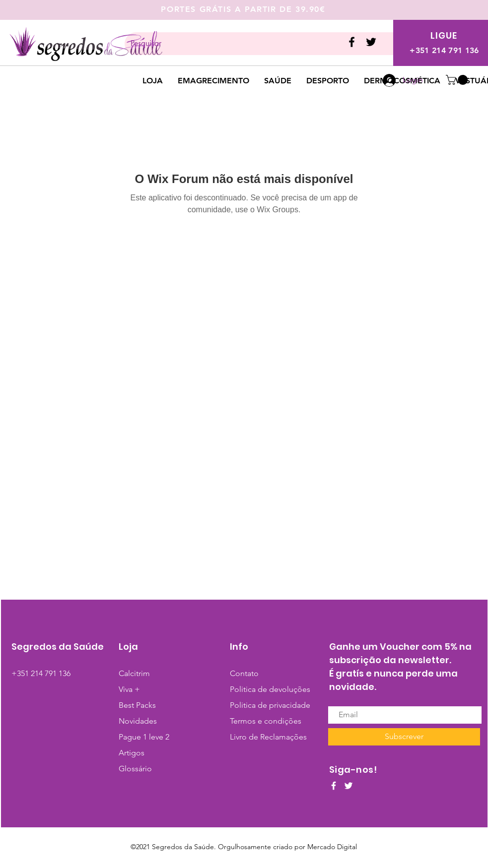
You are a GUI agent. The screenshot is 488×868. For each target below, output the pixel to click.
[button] (458, 80)
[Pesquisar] (261, 44)
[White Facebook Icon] (334, 786)
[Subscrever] (404, 737)
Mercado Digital (332, 847)
